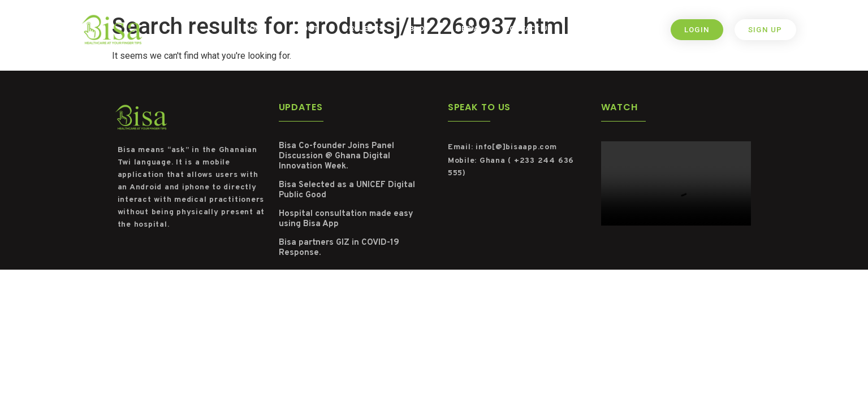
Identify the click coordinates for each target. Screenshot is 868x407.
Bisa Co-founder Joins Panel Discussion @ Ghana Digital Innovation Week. (336, 156)
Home (255, 29)
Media (467, 29)
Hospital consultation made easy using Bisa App (346, 219)
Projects (364, 29)
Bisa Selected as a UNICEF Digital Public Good (347, 190)
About (305, 29)
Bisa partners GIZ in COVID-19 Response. (339, 248)
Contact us (528, 29)
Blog (419, 29)
